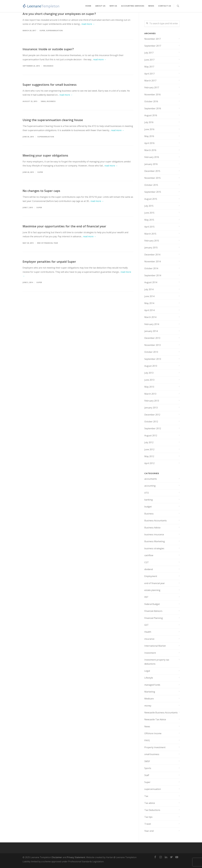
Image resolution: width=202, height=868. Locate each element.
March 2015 (150, 234)
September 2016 (153, 108)
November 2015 (152, 178)
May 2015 (149, 220)
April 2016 (149, 143)
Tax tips (148, 817)
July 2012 (149, 442)
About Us (100, 6)
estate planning (152, 590)
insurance (48, 66)
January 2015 (151, 248)
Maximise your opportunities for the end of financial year (64, 226)
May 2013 (149, 387)
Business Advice (152, 528)
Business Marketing (155, 541)
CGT (147, 562)
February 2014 (152, 324)
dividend (149, 569)
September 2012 (153, 428)
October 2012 (151, 422)
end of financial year (47, 243)
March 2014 (150, 317)
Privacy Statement (76, 857)
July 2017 (149, 53)
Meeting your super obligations (45, 155)
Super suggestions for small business (50, 84)
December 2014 (152, 255)
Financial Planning (154, 618)
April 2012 (149, 463)
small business (48, 101)
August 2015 (151, 199)
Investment (150, 653)
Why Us (113, 6)
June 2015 (149, 213)
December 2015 (152, 171)
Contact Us (165, 6)
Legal (147, 671)
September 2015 (153, 192)
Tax (146, 796)
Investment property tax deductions (157, 662)
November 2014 (152, 261)
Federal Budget (152, 604)
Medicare (149, 699)
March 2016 (150, 150)
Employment (151, 576)
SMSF (147, 761)
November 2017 (152, 39)
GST (146, 625)
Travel (148, 824)
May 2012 (149, 456)
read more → (88, 24)
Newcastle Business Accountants (161, 713)
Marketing (150, 692)
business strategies (154, 548)
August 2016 (151, 115)
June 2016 (149, 129)
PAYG (147, 740)
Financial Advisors (153, 611)
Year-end (149, 831)
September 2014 (153, 275)
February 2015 (152, 241)
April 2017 (149, 74)
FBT (146, 597)
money (148, 706)
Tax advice (150, 803)
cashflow (149, 555)
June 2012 (149, 449)
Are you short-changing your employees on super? (59, 14)
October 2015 (151, 185)
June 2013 (149, 380)
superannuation (54, 30)
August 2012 (151, 435)
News (151, 6)
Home (88, 6)
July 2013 (149, 373)
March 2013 (150, 394)
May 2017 (149, 67)
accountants (151, 479)
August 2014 (151, 282)
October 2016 (151, 101)
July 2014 (149, 289)
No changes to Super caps (41, 191)
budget (148, 507)
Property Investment (155, 747)
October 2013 (151, 352)
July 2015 (149, 206)
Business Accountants (156, 521)
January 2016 (151, 164)
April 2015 (149, 227)
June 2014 (149, 296)
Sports (148, 768)
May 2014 (149, 303)
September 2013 (153, 359)
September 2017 (153, 46)
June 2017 (149, 60)
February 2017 (152, 87)
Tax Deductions (152, 810)
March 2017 (150, 81)
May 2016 (149, 136)
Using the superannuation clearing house (53, 120)
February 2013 (152, 401)
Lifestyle (149, 678)
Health (148, 632)
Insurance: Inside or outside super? (48, 49)
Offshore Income (153, 733)
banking (149, 500)
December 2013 (152, 338)
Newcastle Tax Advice (155, 719)
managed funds (152, 685)
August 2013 (151, 366)
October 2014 (151, 268)
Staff (147, 775)
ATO (147, 493)
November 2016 (152, 95)
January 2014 (151, 331)
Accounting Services (133, 6)
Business (149, 514)
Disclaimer (57, 857)
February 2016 (152, 157)
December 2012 (152, 415)
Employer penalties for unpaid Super (49, 261)
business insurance (154, 534)
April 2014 (149, 310)
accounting (150, 486)
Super (42, 30)
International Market (155, 646)
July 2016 (149, 122)
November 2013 (152, 345)
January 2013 (151, 408)
